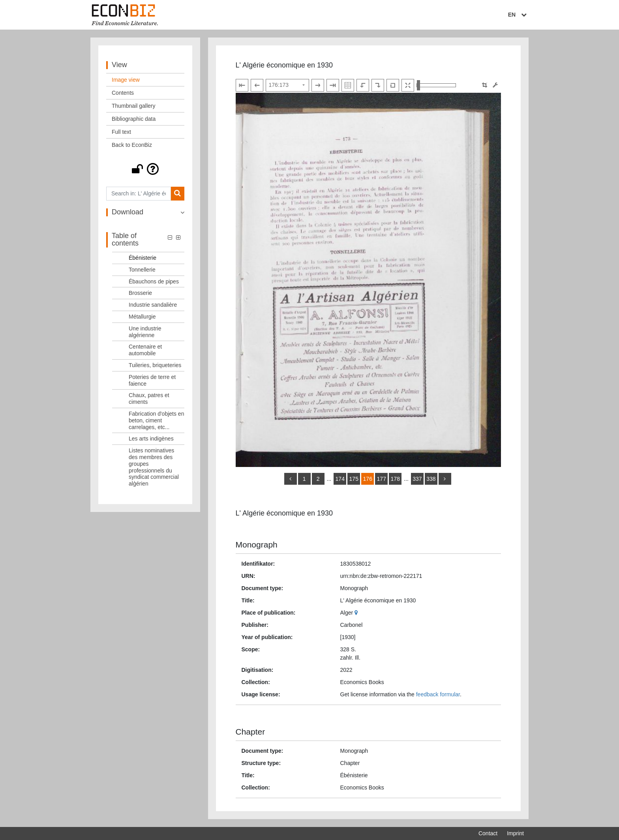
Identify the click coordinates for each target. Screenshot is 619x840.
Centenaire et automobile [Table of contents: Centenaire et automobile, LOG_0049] (145, 350)
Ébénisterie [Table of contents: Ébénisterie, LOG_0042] (143, 258)
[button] (145, 169)
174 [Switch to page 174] (340, 479)
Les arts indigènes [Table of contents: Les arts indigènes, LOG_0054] (151, 439)
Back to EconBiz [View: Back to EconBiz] (132, 145)
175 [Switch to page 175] (354, 479)
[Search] (177, 194)
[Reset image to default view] (393, 85)
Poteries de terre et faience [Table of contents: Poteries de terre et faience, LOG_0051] (152, 380)
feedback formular (438, 694)
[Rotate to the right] (378, 85)
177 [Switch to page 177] (382, 479)
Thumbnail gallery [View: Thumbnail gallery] (134, 106)
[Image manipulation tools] (495, 85)
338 (431, 479)
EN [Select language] (518, 15)
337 (417, 479)
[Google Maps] (357, 613)
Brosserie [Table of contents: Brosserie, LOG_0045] (140, 293)
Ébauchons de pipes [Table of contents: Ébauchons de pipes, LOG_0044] (154, 281)
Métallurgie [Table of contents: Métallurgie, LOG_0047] (142, 317)
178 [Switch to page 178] (395, 479)
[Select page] (287, 85)
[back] (291, 479)
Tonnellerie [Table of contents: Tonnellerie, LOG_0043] (142, 270)
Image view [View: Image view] (126, 80)
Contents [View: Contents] (123, 93)
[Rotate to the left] (363, 85)
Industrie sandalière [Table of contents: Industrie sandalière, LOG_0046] (153, 305)
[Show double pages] (348, 85)
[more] (445, 479)
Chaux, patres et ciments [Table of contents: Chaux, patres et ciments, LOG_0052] (149, 398)
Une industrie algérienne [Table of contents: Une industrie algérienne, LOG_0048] (145, 332)
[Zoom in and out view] (436, 85)
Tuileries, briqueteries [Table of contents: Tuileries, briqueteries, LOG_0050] (155, 365)
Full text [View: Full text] (121, 132)
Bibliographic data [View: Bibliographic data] (134, 119)
